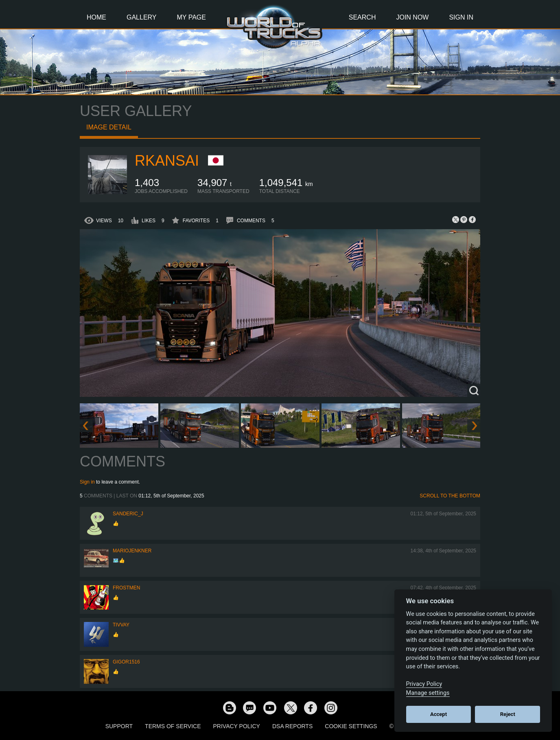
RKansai (167, 161)
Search (362, 17)
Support (119, 726)
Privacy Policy (237, 726)
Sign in (87, 482)
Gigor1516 (126, 662)
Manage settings (428, 693)
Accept (439, 714)
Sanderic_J (128, 514)
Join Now (412, 17)
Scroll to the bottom (450, 496)
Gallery (142, 17)
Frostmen (126, 588)
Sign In (461, 17)
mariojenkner (132, 551)
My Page (191, 17)
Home (96, 17)
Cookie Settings (351, 726)
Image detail (109, 127)
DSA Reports (292, 726)
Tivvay (121, 625)
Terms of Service (173, 726)
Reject (508, 714)
